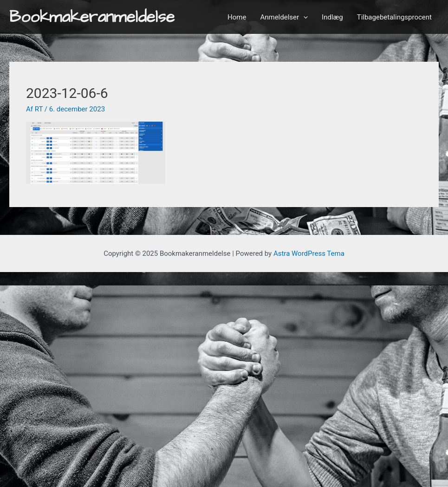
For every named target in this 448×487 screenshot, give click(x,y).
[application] (303, 17)
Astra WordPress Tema (309, 253)
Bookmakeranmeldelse (92, 17)
